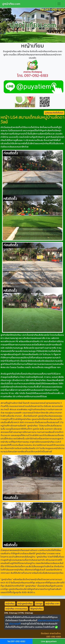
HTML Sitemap (26, 613)
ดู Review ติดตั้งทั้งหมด (54, 113)
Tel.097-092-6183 (16, 641)
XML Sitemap (11, 613)
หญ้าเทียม (10, 603)
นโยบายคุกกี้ (15, 624)
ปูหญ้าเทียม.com (11, 4)
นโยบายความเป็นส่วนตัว (48, 620)
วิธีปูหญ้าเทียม (37, 609)
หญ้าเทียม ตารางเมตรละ (16, 609)
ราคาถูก (39, 603)
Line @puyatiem (49, 641)
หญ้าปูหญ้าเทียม (25, 603)
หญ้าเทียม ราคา (52, 603)
